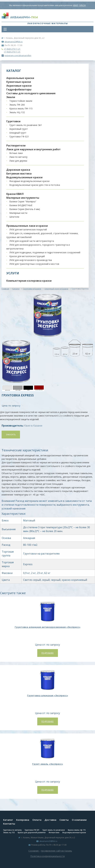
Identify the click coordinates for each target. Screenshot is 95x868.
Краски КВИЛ (15, 194)
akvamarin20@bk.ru (14, 42)
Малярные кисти (18, 213)
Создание (34, 851)
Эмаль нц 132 (9, 832)
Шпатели (14, 217)
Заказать (11, 434)
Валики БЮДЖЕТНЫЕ (21, 205)
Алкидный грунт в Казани (56, 289)
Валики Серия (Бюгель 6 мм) (25, 209)
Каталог (16, 289)
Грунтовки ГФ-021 (19, 137)
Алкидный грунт (18, 133)
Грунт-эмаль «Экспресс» (48, 764)
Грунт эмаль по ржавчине (54, 830)
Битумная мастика (19, 174)
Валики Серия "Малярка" (23, 201)
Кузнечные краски (19, 82)
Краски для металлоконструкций (27, 256)
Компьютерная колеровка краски (29, 281)
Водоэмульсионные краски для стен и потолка (35, 185)
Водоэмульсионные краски (24, 177)
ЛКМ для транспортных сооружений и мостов (34, 264)
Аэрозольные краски (20, 78)
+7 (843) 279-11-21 (12, 49)
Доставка (50, 820)
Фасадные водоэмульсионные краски (29, 181)
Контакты (9, 824)
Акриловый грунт (19, 129)
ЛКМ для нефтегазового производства (31, 260)
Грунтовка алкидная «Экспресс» (48, 695)
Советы (64, 820)
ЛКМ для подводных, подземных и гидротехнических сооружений (45, 252)
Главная (5, 289)
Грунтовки (13, 121)
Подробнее (47, 653)
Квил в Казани (33, 426)
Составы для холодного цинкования (31, 93)
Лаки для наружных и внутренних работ (33, 149)
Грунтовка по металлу (12, 830)
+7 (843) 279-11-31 (12, 52)
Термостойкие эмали (21, 101)
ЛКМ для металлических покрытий (28, 229)
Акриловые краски (19, 86)
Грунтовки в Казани (32, 289)
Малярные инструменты (23, 198)
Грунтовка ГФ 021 (32, 830)
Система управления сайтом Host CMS (48, 860)
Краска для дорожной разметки (32, 832)
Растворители (16, 146)
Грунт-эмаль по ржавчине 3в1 (26, 125)
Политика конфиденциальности (47, 856)
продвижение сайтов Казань (56, 851)
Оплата (37, 820)
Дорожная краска (18, 170)
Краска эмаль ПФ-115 (21, 108)
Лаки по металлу (18, 157)
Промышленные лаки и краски (27, 226)
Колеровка (23, 820)
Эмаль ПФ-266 (17, 105)
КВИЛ (76, 5)
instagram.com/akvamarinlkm (16, 55)
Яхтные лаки (16, 153)
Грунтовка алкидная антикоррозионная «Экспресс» (48, 627)
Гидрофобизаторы (19, 89)
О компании (79, 820)
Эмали (11, 97)
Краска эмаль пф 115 (77, 830)
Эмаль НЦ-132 (17, 112)
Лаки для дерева (18, 161)
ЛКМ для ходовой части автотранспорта (32, 241)
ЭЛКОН (82, 5)
